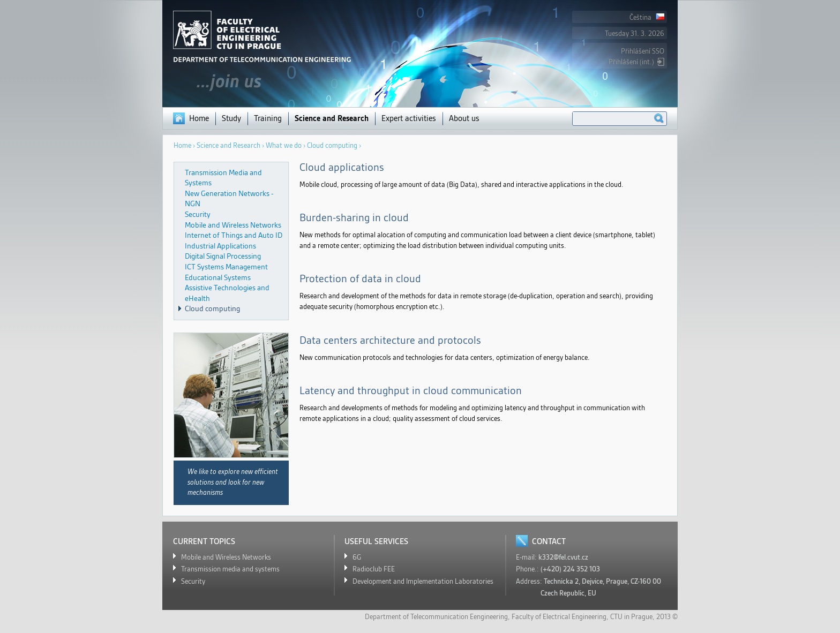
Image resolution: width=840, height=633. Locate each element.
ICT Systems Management (226, 267)
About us (464, 118)
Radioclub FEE (374, 569)
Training (268, 118)
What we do (284, 145)
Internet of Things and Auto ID (234, 235)
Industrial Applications (220, 246)
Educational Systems (218, 277)
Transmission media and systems (230, 569)
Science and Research (332, 118)
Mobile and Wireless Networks (233, 225)
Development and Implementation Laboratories (423, 581)
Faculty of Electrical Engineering (559, 617)
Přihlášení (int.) (631, 62)
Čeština (647, 17)
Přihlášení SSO (643, 51)
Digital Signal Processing (223, 256)
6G (357, 557)
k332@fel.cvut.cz (563, 557)
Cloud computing (212, 308)
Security (198, 214)
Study (231, 118)
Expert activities (409, 118)
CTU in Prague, (632, 617)
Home (199, 118)
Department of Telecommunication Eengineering (436, 617)
